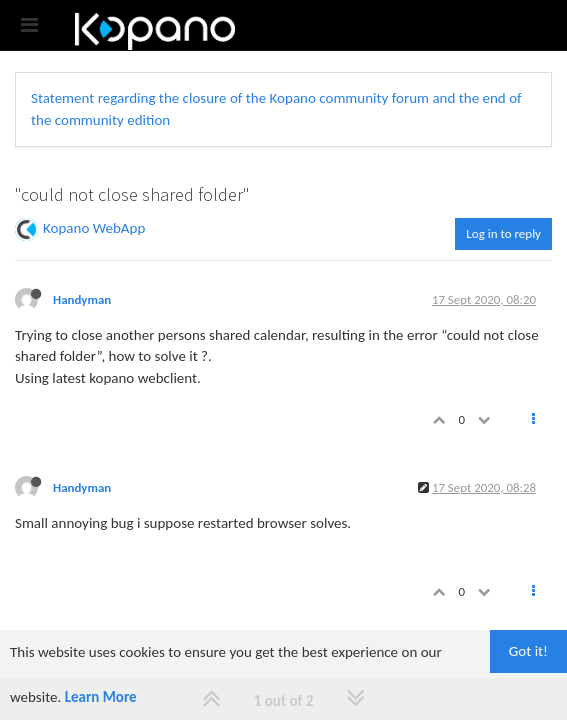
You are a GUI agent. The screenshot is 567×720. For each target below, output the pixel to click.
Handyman (82, 299)
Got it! (528, 651)
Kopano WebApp (94, 228)
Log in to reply (503, 233)
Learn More (101, 697)
